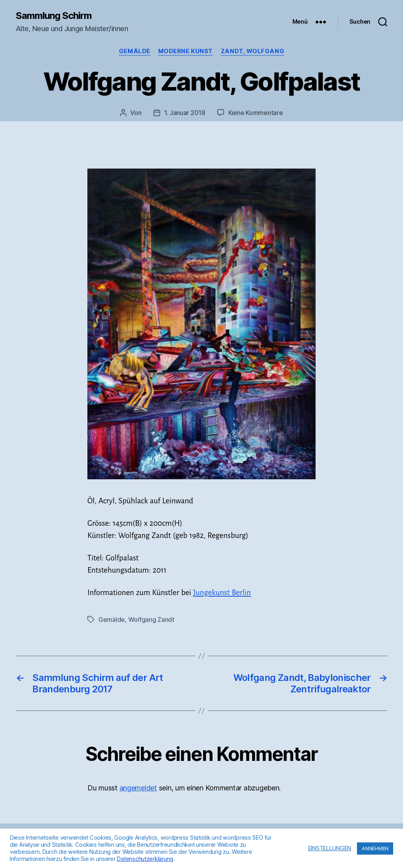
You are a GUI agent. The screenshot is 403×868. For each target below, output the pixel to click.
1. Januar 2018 (185, 113)
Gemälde (135, 51)
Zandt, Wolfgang (252, 51)
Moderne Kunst (186, 51)
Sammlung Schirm (54, 16)
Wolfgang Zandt (151, 619)
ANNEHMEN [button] (375, 848)
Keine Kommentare (256, 113)
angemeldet (138, 788)
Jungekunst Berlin (222, 593)
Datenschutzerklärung (145, 859)
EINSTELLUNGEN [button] (330, 848)
